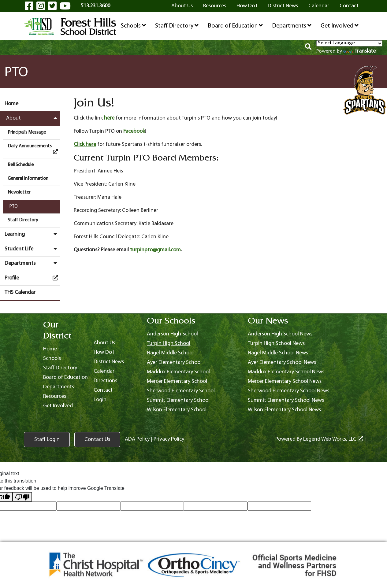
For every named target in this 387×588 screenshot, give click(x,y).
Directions (105, 381)
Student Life (32, 249)
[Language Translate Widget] (349, 43)
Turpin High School (169, 344)
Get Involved (340, 26)
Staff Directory (177, 26)
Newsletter (19, 192)
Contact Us (97, 440)
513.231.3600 (95, 6)
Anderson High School (172, 334)
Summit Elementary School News (286, 400)
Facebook (134, 131)
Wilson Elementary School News (284, 410)
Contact (349, 6)
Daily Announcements (34, 149)
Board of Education (235, 26)
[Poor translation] (22, 497)
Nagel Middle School (170, 353)
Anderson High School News (280, 334)
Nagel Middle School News (278, 353)
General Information (28, 179)
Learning (32, 234)
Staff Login (47, 440)
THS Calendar (20, 292)
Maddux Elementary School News (286, 372)
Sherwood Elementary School (181, 391)
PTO (13, 206)
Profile (32, 278)
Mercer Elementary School (177, 381)
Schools (133, 26)
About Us (182, 6)
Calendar (319, 6)
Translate (359, 51)
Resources (215, 6)
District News (283, 6)
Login (100, 400)
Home (11, 104)
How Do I (247, 6)
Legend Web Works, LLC (333, 439)
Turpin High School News (276, 344)
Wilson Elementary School (177, 410)
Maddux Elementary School (178, 372)
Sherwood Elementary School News (288, 391)
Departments (292, 26)
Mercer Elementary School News (285, 381)
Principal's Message (27, 132)
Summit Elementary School (178, 400)
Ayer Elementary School (174, 362)
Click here (85, 144)
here (109, 118)
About (33, 118)
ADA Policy (137, 439)
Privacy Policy (169, 439)
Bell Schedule (21, 165)
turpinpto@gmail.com (155, 250)
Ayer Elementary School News (282, 362)
